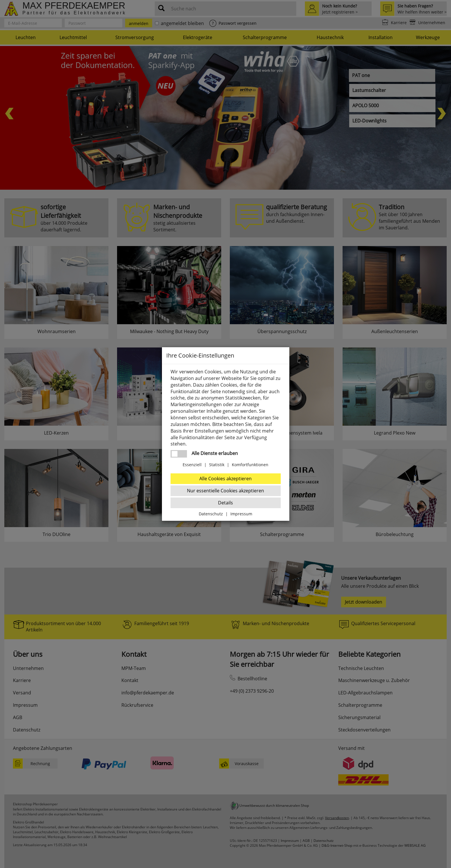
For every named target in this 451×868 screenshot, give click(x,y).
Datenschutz (211, 514)
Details (225, 503)
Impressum (241, 514)
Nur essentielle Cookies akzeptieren (225, 491)
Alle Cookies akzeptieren (225, 479)
